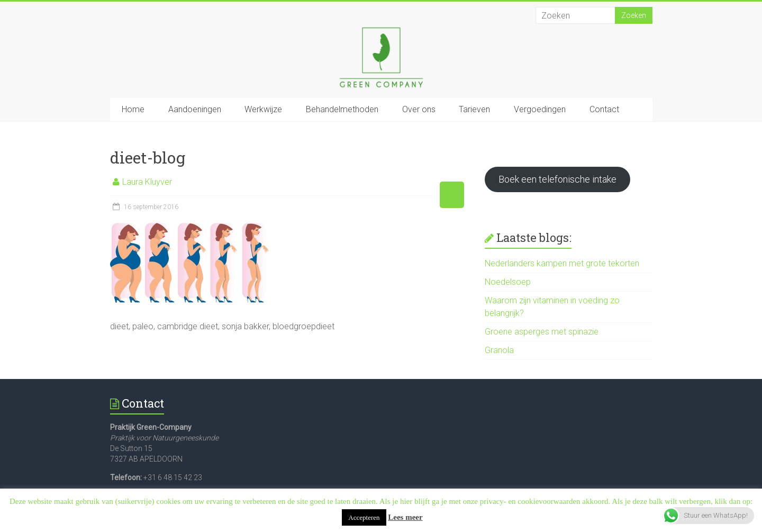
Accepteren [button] (364, 517)
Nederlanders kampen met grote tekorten (562, 263)
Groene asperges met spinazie (542, 332)
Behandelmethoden (342, 109)
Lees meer (405, 517)
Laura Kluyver (147, 182)
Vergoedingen (540, 109)
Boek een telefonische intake (557, 179)
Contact (604, 109)
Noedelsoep (508, 282)
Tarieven (474, 109)
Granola (499, 350)
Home (133, 109)
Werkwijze (263, 109)
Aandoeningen (195, 109)
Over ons (419, 109)
